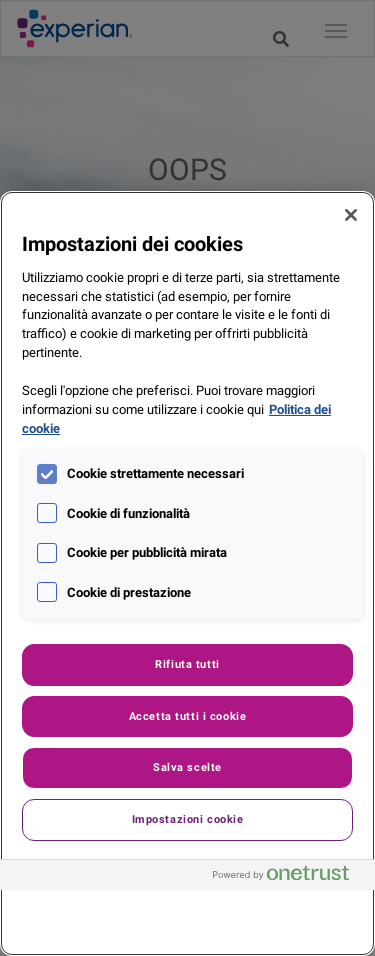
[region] (187, 573)
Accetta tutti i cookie (188, 716)
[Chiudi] (351, 215)
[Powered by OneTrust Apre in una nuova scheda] (289, 877)
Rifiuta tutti (187, 664)
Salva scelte (187, 767)
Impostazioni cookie (188, 819)
